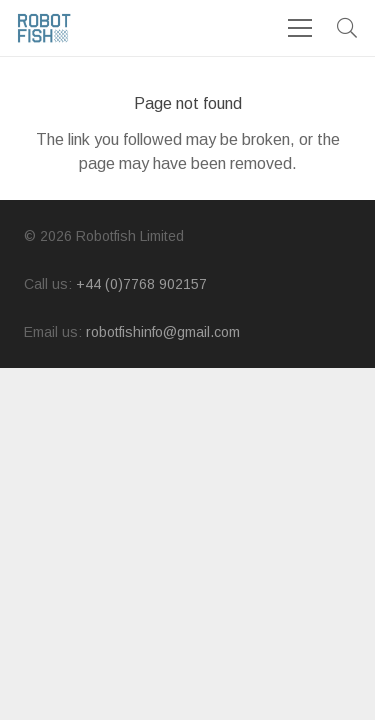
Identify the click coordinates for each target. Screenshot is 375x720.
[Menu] (300, 28)
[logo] (44, 28)
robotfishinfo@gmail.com (163, 332)
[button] (347, 28)
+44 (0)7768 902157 (141, 284)
